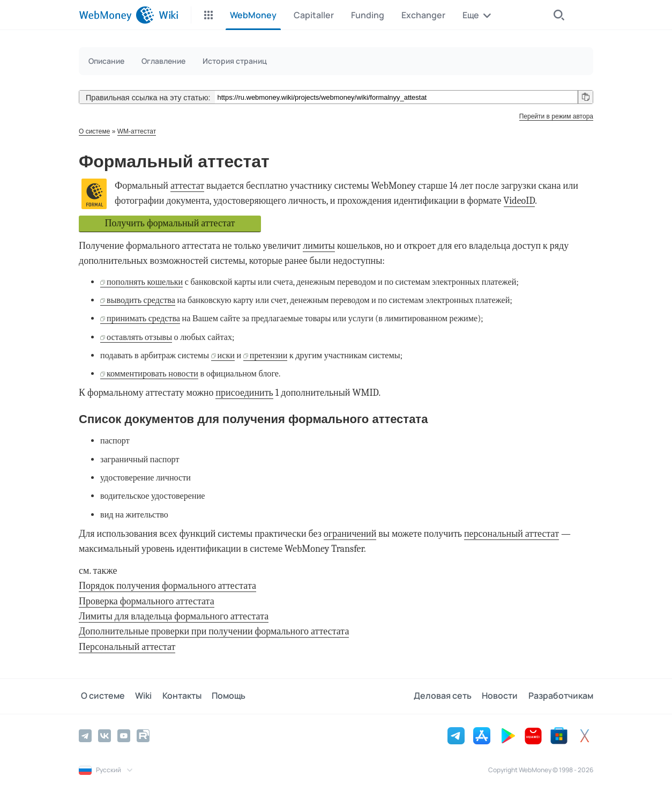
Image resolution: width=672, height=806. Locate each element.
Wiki (140, 696)
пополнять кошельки (145, 282)
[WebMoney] (117, 15)
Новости (502, 696)
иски (226, 355)
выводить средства (141, 300)
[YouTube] (124, 735)
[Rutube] (143, 735)
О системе (94, 131)
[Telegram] (85, 735)
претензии (269, 355)
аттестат (187, 186)
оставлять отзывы (139, 337)
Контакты (176, 696)
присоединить (244, 393)
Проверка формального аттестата (147, 601)
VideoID (520, 201)
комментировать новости (152, 374)
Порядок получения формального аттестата (167, 586)
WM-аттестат (137, 131)
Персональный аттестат (127, 647)
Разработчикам (561, 696)
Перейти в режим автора (556, 116)
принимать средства (143, 318)
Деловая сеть (446, 696)
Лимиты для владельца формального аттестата (174, 616)
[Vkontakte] (104, 735)
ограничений (350, 534)
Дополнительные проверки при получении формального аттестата (214, 631)
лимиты (319, 246)
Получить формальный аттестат (170, 223)
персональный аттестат (512, 534)
